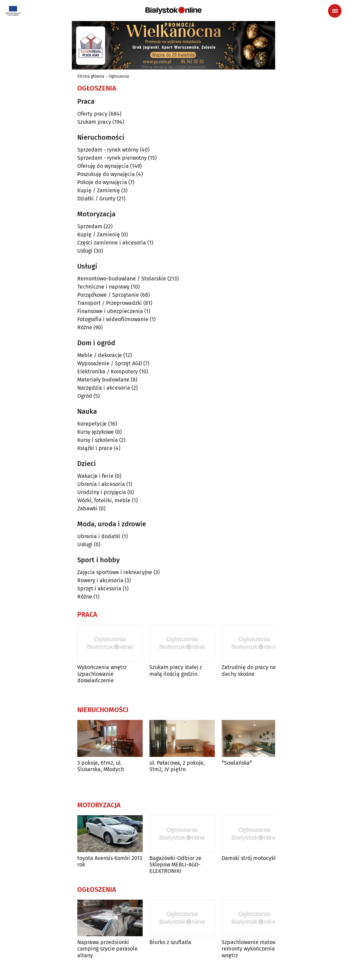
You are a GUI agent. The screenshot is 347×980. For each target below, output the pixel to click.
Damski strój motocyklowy (253, 858)
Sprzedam (90, 226)
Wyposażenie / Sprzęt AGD (110, 363)
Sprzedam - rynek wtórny (108, 150)
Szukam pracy (94, 122)
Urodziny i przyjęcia (102, 492)
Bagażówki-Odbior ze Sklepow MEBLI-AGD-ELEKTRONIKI (175, 865)
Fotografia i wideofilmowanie (113, 319)
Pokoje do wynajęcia (102, 182)
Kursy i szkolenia (98, 440)
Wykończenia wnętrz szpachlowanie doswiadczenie (102, 674)
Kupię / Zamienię (99, 190)
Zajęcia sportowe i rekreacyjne (115, 572)
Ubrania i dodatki (99, 536)
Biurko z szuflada (170, 942)
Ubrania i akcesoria (101, 484)
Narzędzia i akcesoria (104, 388)
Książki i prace (95, 448)
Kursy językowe (96, 432)
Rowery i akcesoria (100, 580)
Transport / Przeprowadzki (110, 303)
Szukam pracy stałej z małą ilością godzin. (176, 670)
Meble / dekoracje (100, 355)
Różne (85, 327)
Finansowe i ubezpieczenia (110, 311)
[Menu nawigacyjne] (335, 11)
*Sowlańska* (237, 763)
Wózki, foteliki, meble (104, 500)
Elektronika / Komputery (108, 371)
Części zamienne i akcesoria (112, 243)
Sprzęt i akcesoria (99, 589)
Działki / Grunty (96, 199)
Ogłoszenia (119, 76)
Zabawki (87, 508)
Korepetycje (92, 424)
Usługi (85, 251)
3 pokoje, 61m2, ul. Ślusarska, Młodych (101, 766)
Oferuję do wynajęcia (103, 166)
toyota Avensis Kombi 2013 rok (110, 861)
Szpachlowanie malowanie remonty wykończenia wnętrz (254, 949)
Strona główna (91, 76)
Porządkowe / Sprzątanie (108, 295)
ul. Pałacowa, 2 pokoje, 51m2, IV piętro (177, 766)
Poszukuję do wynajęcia (106, 174)
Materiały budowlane (103, 380)
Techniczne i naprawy (103, 287)
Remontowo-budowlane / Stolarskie (122, 279)
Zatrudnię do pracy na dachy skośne (249, 670)
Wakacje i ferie (95, 476)
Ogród (85, 396)
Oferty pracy (92, 114)
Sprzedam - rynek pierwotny (112, 158)
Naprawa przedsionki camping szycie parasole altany (107, 949)
